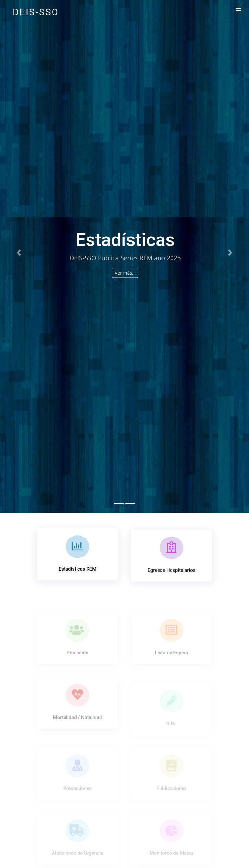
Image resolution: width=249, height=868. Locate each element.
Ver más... (125, 273)
